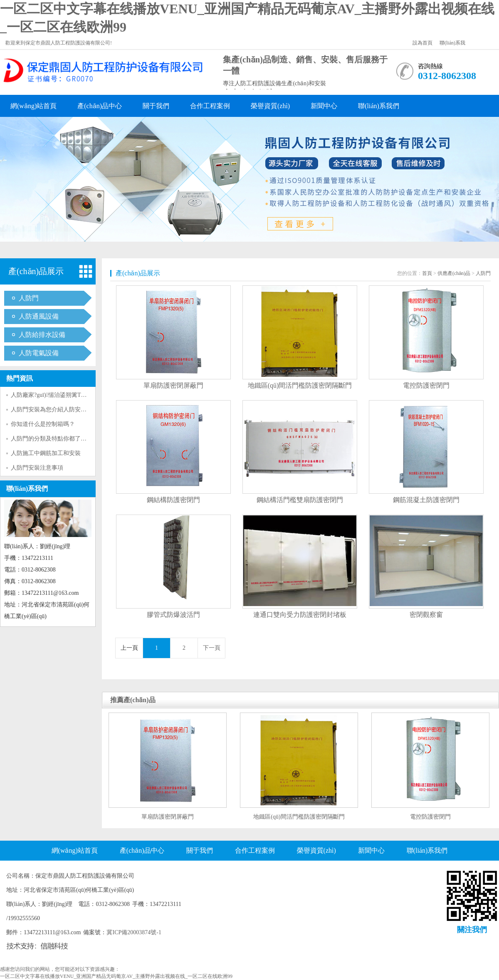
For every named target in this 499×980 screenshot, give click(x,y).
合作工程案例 (210, 106)
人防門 (29, 298)
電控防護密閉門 (426, 385)
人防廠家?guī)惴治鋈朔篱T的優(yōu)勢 (61, 395)
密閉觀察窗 (426, 615)
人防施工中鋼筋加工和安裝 (46, 453)
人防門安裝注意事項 (37, 468)
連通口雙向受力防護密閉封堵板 (300, 615)
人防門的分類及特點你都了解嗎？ (54, 439)
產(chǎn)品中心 (100, 106)
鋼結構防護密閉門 (173, 500)
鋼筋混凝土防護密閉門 (426, 500)
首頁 (427, 273)
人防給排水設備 (42, 335)
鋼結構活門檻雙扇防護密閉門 (300, 500)
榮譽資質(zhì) (270, 106)
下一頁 (212, 648)
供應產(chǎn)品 (454, 273)
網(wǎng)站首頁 (33, 106)
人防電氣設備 (39, 353)
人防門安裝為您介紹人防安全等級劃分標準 (66, 410)
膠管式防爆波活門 (173, 615)
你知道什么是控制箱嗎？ (43, 424)
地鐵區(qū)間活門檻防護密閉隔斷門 (300, 385)
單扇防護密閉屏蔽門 (173, 385)
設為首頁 (422, 43)
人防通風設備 (39, 316)
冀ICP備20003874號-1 (134, 932)
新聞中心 (324, 106)
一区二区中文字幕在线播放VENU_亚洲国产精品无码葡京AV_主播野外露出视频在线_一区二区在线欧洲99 (116, 976)
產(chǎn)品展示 (36, 271)
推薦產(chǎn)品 (133, 700)
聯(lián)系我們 (379, 106)
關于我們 (156, 106)
